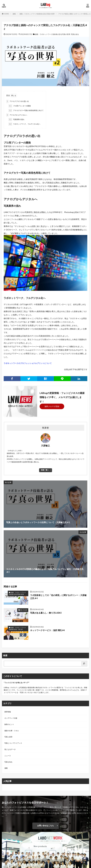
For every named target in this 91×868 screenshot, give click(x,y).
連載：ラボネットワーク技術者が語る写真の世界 (37, 14)
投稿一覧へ (45, 470)
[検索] (84, 664)
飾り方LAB (24, 610)
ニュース (8, 756)
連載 (14, 14)
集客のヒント (9, 724)
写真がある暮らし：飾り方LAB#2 (46, 613)
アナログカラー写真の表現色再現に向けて (26, 111)
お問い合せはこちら (46, 825)
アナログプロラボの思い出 (17, 101)
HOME (6, 14)
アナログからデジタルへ (17, 115)
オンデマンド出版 (11, 718)
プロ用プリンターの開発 (20, 106)
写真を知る (75, 34)
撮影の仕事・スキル (12, 731)
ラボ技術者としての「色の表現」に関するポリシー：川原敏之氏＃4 (58, 597)
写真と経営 (8, 737)
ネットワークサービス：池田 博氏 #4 (47, 630)
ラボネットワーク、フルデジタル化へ (24, 124)
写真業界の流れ (16, 120)
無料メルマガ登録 (52, 406)
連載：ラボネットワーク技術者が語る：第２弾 (17, 628)
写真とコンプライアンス (13, 743)
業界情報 (8, 712)
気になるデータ (10, 749)
